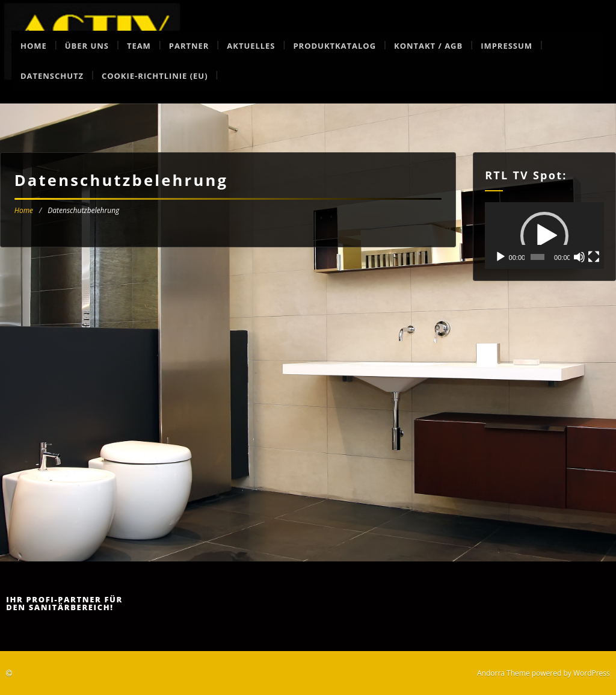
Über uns (87, 46)
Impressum (507, 46)
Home (34, 46)
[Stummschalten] (579, 257)
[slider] (537, 257)
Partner (189, 46)
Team (139, 46)
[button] (544, 236)
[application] (544, 236)
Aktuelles (251, 46)
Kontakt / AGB (428, 46)
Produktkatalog (334, 46)
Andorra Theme (504, 673)
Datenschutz (52, 76)
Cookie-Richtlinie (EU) (155, 76)
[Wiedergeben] (500, 257)
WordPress (592, 673)
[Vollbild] (594, 257)
